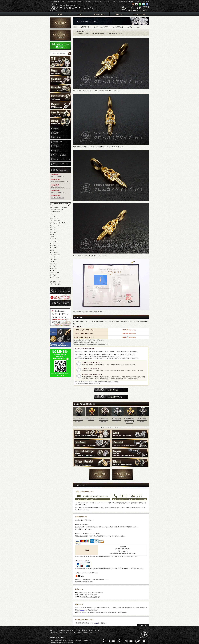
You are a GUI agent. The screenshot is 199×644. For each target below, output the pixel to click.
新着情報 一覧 (57, 142)
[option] (79, 416)
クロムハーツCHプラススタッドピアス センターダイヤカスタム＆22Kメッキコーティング (129, 420)
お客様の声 (56, 146)
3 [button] (105, 427)
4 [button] (107, 427)
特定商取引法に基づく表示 (126, 1)
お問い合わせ (146, 1)
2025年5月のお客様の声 (57, 198)
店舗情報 (56, 128)
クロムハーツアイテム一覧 (61, 159)
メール (82, 610)
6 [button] (110, 427)
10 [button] (117, 427)
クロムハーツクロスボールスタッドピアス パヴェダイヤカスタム (104, 419)
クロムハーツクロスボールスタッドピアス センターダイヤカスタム (78, 419)
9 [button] (116, 427)
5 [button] (109, 427)
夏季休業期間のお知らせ (58, 187)
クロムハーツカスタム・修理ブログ (59, 170)
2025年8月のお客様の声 (57, 176)
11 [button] (119, 427)
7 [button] (112, 427)
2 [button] (103, 427)
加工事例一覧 (85, 27)
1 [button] (102, 427)
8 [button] (114, 427)
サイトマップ (138, 1)
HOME (75, 27)
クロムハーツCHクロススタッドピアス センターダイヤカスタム (142, 419)
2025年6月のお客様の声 (57, 192)
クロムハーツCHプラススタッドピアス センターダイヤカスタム (116, 419)
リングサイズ (57, 151)
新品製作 (56, 133)
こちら (96, 623)
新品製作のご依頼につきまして (59, 182)
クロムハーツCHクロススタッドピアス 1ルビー (91, 418)
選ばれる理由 (57, 137)
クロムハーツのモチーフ (61, 164)
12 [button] (121, 427)
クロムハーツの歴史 (59, 155)
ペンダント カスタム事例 (100, 27)
